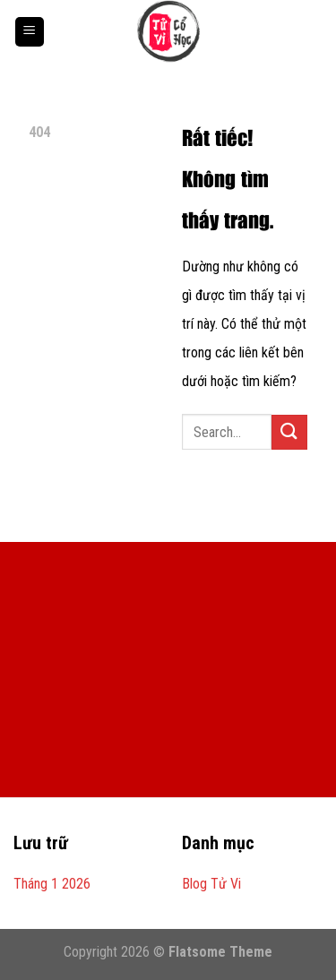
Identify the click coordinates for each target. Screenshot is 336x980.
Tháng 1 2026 (52, 884)
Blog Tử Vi (211, 884)
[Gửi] (289, 432)
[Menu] (30, 32)
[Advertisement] (168, 681)
